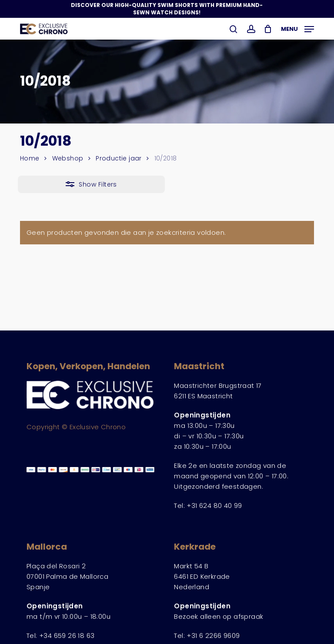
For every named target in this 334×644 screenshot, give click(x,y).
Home (30, 158)
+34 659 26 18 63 (67, 636)
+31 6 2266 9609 (213, 636)
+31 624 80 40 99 (214, 506)
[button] (297, 28)
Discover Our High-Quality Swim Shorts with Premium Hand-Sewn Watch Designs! (167, 9)
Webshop (68, 158)
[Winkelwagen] (268, 29)
